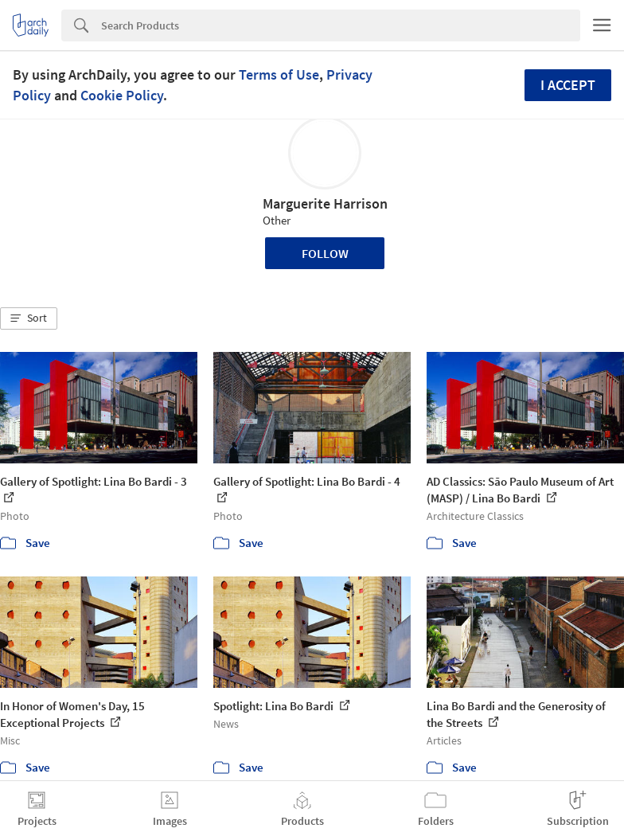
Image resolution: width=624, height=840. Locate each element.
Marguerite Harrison (325, 203)
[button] (29, 318)
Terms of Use (279, 74)
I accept (568, 85)
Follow (325, 253)
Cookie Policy (122, 95)
